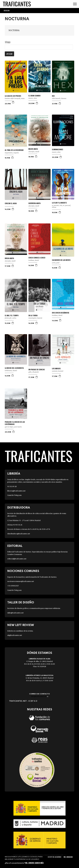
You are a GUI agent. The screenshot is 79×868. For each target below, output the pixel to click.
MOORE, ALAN (33, 98)
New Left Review (21, 625)
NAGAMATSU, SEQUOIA (12, 153)
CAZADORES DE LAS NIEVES (61, 260)
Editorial (15, 546)
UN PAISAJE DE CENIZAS (37, 369)
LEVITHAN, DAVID (34, 260)
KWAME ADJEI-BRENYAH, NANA (15, 98)
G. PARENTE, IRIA (57, 205)
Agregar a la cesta (13, 102)
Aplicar (9, 54)
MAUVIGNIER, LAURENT (35, 318)
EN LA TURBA (33, 315)
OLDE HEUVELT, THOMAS (59, 98)
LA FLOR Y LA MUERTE (59, 203)
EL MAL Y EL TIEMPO (12, 315)
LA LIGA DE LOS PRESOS (13, 96)
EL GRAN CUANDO (34, 96)
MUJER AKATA (33, 149)
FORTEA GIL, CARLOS (11, 318)
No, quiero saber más (34, 863)
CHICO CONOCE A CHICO (37, 258)
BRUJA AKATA (9, 258)
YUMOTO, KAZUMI (58, 371)
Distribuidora (19, 508)
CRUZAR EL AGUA (11, 203)
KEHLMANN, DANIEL (11, 371)
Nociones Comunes (23, 571)
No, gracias (68, 857)
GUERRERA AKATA (34, 203)
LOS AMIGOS (56, 368)
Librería (14, 474)
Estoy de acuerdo (55, 857)
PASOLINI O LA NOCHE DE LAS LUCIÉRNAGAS (15, 423)
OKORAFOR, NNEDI (34, 152)
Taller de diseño (21, 603)
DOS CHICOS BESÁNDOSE (61, 313)
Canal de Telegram (14, 495)
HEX (53, 96)
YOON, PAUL (56, 263)
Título (8, 42)
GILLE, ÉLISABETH (34, 372)
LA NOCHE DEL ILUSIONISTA (14, 368)
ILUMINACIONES (57, 149)
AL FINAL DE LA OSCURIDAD (14, 150)
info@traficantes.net (40, 696)
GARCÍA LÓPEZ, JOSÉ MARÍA (13, 427)
